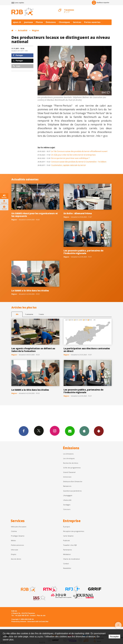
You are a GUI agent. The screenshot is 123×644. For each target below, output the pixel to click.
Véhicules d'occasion (19, 527)
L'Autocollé (67, 500)
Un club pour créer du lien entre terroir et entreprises (67, 155)
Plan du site (41, 615)
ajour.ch (17, 22)
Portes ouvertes (92, 22)
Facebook (24, 431)
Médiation (67, 554)
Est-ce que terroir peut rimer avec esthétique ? (64, 158)
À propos (67, 527)
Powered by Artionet (19, 621)
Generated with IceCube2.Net (38, 621)
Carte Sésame (68, 536)
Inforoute (15, 550)
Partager (18, 55)
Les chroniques (69, 458)
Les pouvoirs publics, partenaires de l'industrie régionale (83, 252)
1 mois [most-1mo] (41, 314)
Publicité (66, 540)
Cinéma (14, 531)
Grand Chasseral (69, 472)
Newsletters (70, 431)
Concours (67, 509)
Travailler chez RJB (70, 545)
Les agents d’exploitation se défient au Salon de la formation (33, 350)
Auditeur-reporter (101, 3)
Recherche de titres (71, 463)
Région (35, 30)
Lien (17, 66)
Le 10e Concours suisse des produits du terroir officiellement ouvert (72, 151)
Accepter (114, 637)
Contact (66, 564)
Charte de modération (72, 559)
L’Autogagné (68, 495)
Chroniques (64, 22)
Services (77, 22)
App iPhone (84, 431)
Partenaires (67, 550)
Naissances (67, 486)
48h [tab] (17, 314)
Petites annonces (17, 545)
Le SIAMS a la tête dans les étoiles (30, 291)
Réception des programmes (74, 531)
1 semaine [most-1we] (29, 314)
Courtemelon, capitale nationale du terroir (62, 165)
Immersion (67, 477)
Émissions (51, 22)
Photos (39, 22)
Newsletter (67, 568)
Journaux (28, 22)
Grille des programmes (72, 468)
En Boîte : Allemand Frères (78, 213)
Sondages (67, 505)
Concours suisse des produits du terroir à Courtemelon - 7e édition (72, 162)
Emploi (14, 554)
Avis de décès (16, 559)
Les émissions (68, 454)
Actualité (23, 30)
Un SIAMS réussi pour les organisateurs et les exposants (35, 215)
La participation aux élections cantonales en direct (87, 350)
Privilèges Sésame (18, 536)
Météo (13, 540)
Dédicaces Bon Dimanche (73, 481)
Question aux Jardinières (72, 491)
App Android (99, 431)
